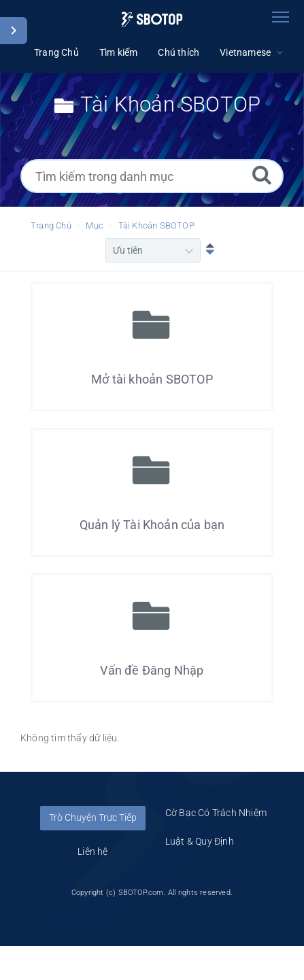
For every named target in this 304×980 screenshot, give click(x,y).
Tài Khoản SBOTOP (156, 225)
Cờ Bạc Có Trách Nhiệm (216, 813)
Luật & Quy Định (200, 841)
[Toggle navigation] (280, 17)
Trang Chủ (51, 225)
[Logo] (152, 19)
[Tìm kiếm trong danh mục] (152, 176)
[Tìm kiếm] (262, 174)
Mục (95, 225)
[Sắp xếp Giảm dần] (207, 250)
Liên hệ (92, 851)
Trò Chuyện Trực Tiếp (93, 817)
